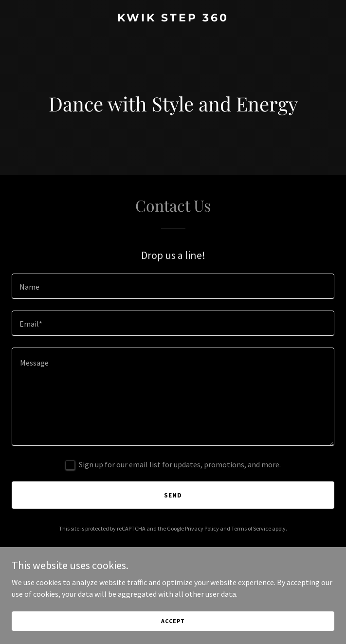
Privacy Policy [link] (202, 528)
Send (173, 495)
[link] (173, 18)
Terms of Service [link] (251, 528)
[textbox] (173, 286)
